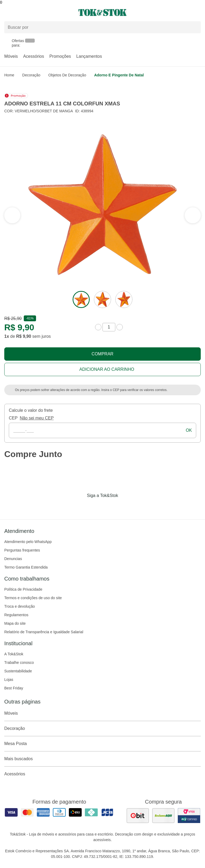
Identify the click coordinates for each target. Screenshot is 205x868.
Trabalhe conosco (19, 663)
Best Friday (14, 688)
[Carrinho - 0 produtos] (198, 13)
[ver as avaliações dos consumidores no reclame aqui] (163, 816)
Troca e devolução (20, 606)
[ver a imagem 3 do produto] (124, 299)
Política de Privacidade (23, 589)
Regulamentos (16, 615)
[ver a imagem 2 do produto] (102, 299)
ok (189, 430)
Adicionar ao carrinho (107, 369)
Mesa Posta (102, 744)
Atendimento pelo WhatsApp (28, 542)
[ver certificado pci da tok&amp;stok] (189, 816)
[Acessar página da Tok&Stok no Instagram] (95, 507)
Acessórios (34, 56)
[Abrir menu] (34, 13)
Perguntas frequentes (22, 550)
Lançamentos (89, 56)
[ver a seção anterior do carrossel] (193, 215)
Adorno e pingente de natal (119, 75)
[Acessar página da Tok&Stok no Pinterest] (110, 507)
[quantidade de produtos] (109, 327)
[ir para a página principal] (102, 13)
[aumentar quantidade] (120, 327)
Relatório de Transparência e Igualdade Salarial (44, 632)
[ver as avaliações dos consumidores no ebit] (138, 816)
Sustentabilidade (18, 671)
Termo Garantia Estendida (26, 567)
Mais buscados (102, 759)
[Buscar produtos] (102, 27)
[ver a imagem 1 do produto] (81, 299)
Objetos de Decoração (67, 75)
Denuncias (13, 559)
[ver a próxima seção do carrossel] (12, 215)
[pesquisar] (194, 27)
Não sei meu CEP (37, 418)
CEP (13, 418)
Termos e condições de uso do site (33, 598)
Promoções (60, 56)
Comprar (102, 354)
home (9, 75)
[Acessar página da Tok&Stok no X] (125, 507)
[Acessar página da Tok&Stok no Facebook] (80, 507)
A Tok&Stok (14, 654)
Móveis (11, 56)
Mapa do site (15, 623)
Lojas (9, 680)
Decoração (31, 75)
